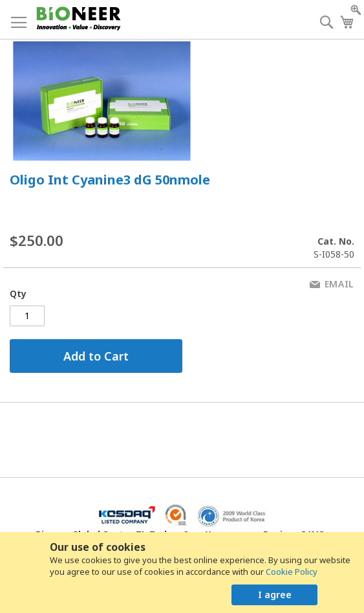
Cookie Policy (292, 572)
